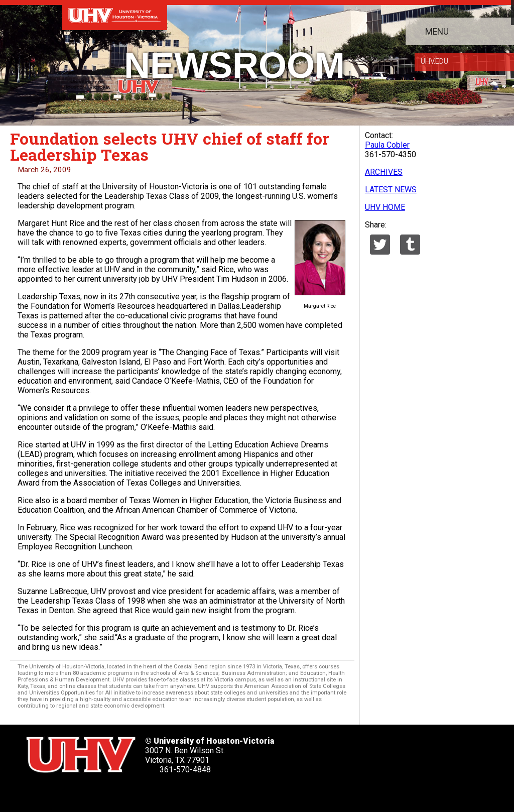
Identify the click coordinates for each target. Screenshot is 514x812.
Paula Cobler (387, 145)
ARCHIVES (384, 172)
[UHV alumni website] (180, 792)
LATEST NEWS (391, 190)
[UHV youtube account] (123, 792)
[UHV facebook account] (67, 792)
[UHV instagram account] (151, 792)
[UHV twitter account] (39, 792)
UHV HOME (385, 207)
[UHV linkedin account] (95, 792)
